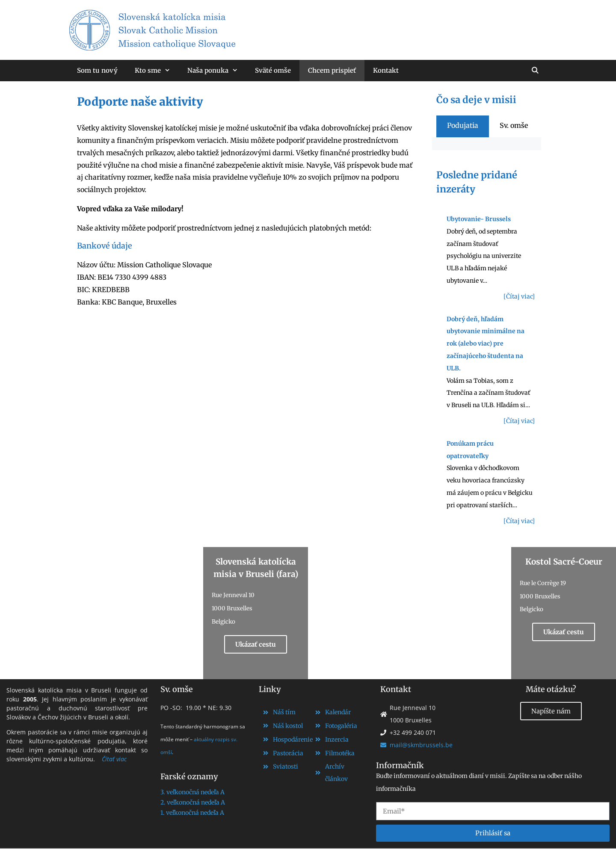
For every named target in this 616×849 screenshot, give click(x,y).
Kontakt (386, 70)
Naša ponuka (217, 71)
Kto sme (157, 71)
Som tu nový (97, 70)
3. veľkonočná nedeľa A (192, 792)
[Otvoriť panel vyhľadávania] (535, 71)
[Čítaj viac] (519, 296)
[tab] (463, 125)
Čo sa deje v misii (476, 100)
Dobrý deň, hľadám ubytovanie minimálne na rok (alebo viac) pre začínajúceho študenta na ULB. (486, 344)
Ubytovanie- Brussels (479, 219)
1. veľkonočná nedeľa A (192, 813)
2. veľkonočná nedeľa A (193, 802)
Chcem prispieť (332, 70)
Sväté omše (273, 70)
